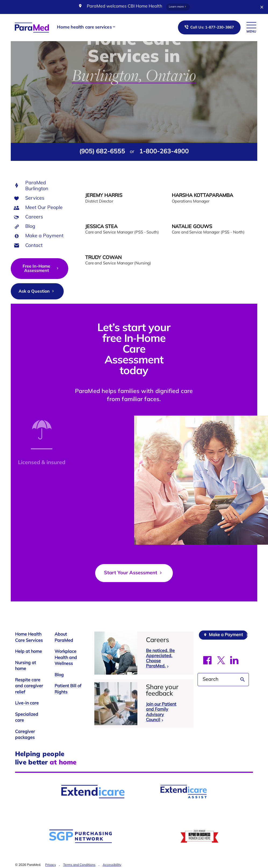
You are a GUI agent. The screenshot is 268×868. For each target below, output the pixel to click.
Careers (34, 217)
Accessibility (112, 865)
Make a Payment (44, 236)
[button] (86, 28)
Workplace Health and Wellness (66, 658)
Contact (34, 246)
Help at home (28, 652)
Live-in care (27, 703)
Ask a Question (37, 291)
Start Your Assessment (134, 573)
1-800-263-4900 (164, 152)
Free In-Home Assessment (41, 269)
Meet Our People (44, 208)
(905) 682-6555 (102, 152)
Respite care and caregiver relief (29, 686)
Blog (30, 227)
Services (35, 198)
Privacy (51, 865)
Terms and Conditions (79, 865)
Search (243, 680)
